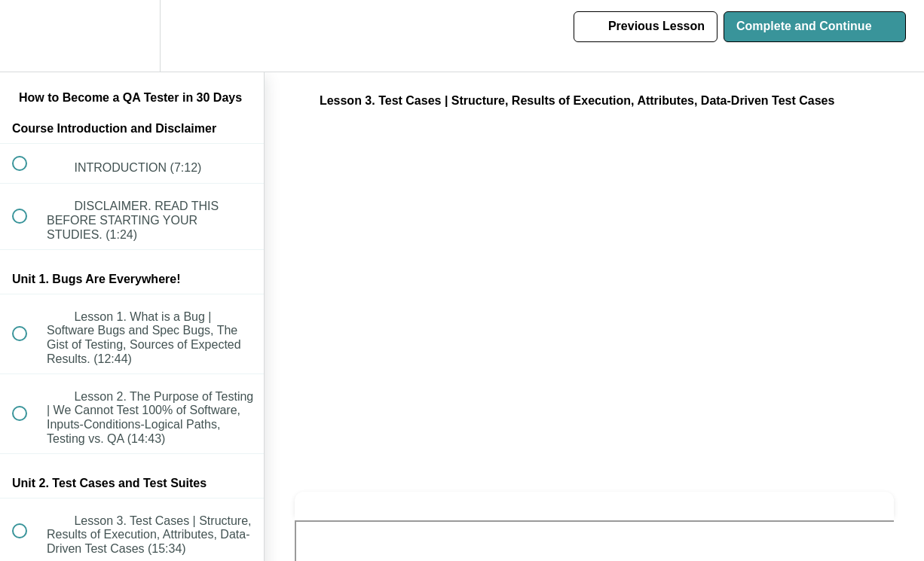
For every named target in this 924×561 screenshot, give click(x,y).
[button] (28, 36)
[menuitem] (132, 36)
